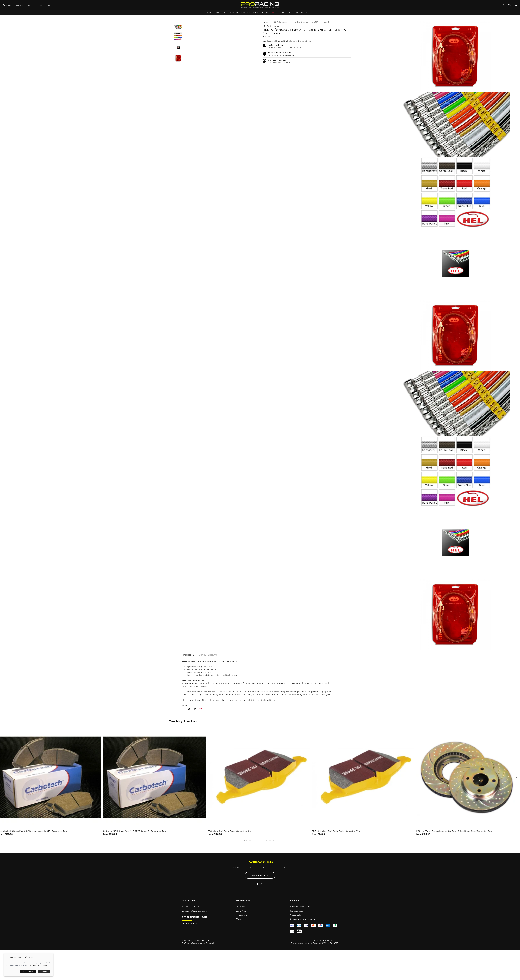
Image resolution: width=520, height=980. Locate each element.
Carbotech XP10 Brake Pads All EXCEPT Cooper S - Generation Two (136, 831)
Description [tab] (188, 655)
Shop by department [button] (217, 12)
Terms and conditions (300, 907)
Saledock (210, 943)
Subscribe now (260, 875)
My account (241, 915)
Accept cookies (28, 971)
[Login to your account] (497, 5)
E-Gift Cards (286, 12)
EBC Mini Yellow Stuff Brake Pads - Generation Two (337, 831)
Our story (240, 907)
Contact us (45, 5)
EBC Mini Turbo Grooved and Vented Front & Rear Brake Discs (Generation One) (456, 831)
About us (31, 5)
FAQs (238, 919)
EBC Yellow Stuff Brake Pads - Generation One (231, 831)
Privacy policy (296, 915)
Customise (44, 971)
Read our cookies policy (39, 966)
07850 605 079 (192, 907)
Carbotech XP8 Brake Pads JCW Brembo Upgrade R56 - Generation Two (34, 831)
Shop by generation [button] (240, 12)
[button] (503, 5)
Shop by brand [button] (261, 12)
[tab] (244, 840)
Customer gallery (304, 12)
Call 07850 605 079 (13, 5)
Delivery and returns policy (302, 919)
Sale (274, 12)
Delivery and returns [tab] (208, 655)
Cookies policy (296, 911)
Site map (206, 940)
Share (185, 705)
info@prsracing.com (198, 911)
